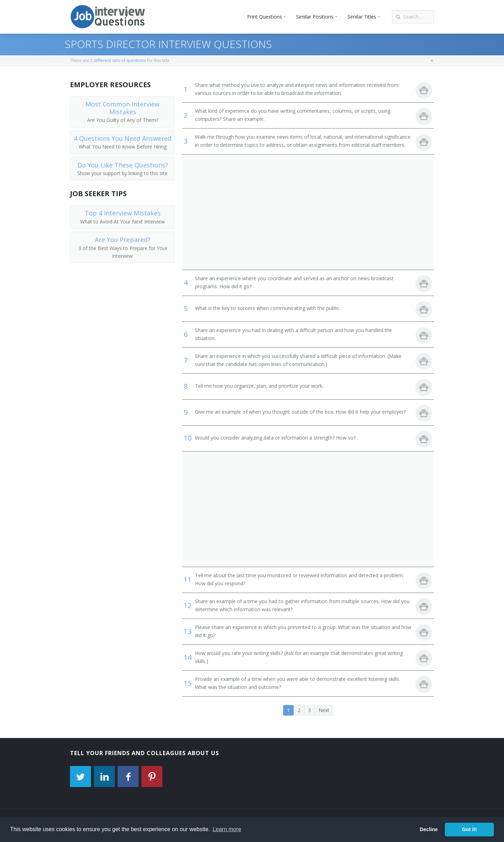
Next (324, 710)
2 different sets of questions (118, 60)
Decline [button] (429, 829)
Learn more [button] (227, 829)
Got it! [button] (469, 829)
